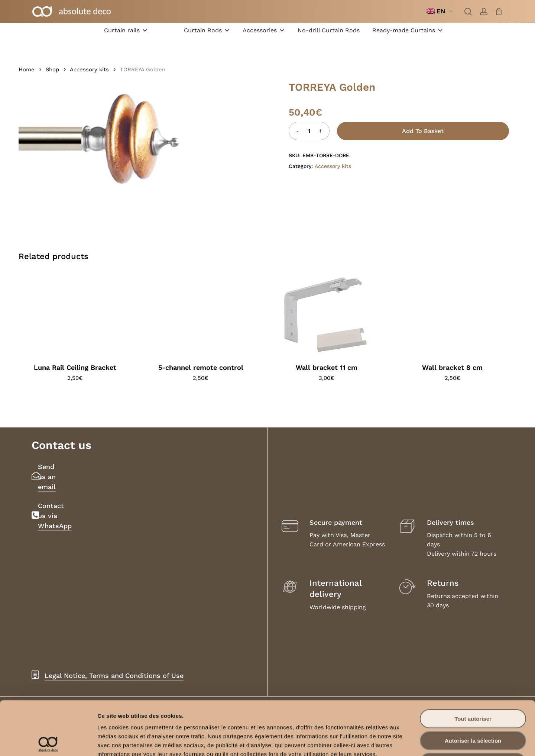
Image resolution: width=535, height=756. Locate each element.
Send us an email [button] (47, 477)
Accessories (264, 30)
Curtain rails (126, 30)
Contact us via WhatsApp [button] (55, 516)
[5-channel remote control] (201, 315)
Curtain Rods (207, 30)
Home (27, 70)
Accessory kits (89, 70)
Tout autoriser (473, 665)
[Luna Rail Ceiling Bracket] (75, 315)
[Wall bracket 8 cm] (453, 315)
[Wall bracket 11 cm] (327, 315)
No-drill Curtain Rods (329, 30)
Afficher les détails (409, 741)
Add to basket (423, 131)
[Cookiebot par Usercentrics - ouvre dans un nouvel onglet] (48, 742)
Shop (52, 70)
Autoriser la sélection (473, 687)
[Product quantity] (309, 131)
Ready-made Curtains (408, 30)
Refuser (473, 709)
